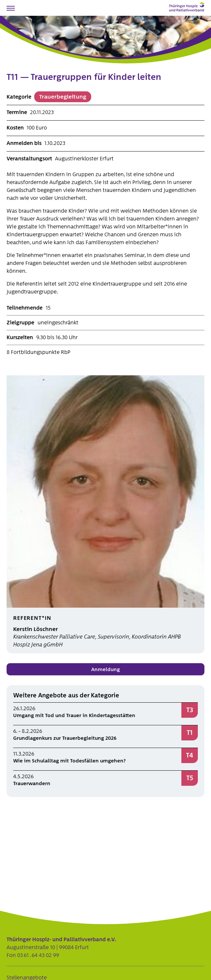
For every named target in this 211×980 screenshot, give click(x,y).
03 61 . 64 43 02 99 (38, 955)
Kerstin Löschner (36, 629)
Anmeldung (105, 670)
